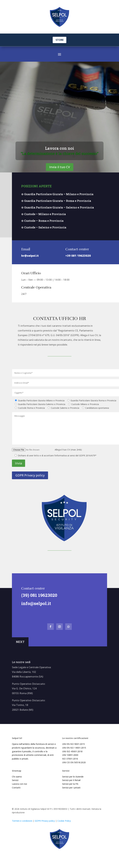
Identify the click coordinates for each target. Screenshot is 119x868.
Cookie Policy (64, 826)
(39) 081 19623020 (37, 600)
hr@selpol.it (30, 261)
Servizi (15, 785)
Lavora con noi (60, 153)
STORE (60, 40)
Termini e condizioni (22, 826)
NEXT (20, 647)
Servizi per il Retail (71, 785)
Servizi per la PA (70, 789)
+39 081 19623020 (78, 261)
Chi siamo (17, 782)
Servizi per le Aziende (73, 782)
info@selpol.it (34, 608)
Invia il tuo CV (60, 172)
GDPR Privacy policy (30, 480)
